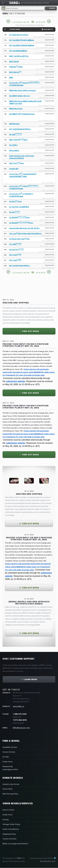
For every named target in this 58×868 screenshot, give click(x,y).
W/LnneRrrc (14, 150)
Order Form (7, 762)
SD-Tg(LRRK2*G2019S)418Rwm (22, 45)
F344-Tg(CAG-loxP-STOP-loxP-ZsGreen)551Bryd (22, 157)
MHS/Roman (14, 124)
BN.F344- (15, 72)
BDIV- (14, 61)
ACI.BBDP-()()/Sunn (22, 114)
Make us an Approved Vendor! (15, 844)
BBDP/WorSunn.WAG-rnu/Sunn (23, 90)
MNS (11, 77)
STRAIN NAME (15, 29)
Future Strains (9, 752)
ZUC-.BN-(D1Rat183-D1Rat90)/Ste (25, 234)
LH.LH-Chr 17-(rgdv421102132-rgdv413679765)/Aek (23, 175)
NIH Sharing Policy (10, 794)
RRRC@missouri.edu (21, 728)
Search (52, 8)
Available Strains (10, 747)
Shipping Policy (9, 834)
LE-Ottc (20, 217)
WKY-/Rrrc (19, 140)
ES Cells (6, 757)
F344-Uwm (16, 67)
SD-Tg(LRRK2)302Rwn (18, 51)
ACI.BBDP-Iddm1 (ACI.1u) (20, 96)
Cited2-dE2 (14, 169)
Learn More (30, 679)
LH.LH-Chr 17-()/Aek (21, 195)
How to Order (8, 810)
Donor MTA (7, 789)
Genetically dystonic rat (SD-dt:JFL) (24, 228)
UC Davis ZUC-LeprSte (19, 239)
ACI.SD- (17, 250)
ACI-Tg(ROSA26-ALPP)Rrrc (20, 129)
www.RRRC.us (19, 706)
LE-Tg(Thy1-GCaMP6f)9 (19, 207)
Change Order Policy (11, 824)
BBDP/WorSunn (16, 109)
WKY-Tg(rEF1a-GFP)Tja (19, 56)
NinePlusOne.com (48, 861)
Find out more (31, 331)
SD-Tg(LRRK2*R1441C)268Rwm (22, 40)
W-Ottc (15, 201)
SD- (16, 134)
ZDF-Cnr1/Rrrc (17, 163)
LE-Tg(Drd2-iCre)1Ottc (19, 35)
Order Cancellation (11, 829)
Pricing (6, 819)
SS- (15, 244)
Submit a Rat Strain (11, 784)
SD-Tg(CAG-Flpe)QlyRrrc (19, 266)
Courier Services (9, 839)
